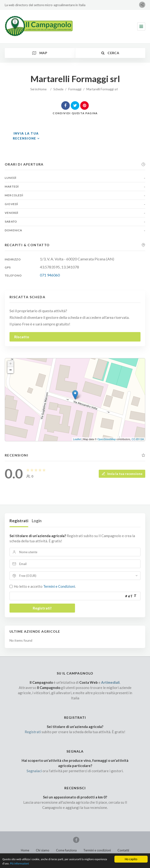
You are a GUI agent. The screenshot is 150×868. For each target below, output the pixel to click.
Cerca (110, 53)
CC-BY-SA (138, 439)
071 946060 (50, 275)
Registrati (19, 521)
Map (40, 53)
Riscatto (22, 337)
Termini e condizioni (97, 850)
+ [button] (11, 364)
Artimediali (110, 682)
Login (37, 521)
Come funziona (66, 850)
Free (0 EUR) (28, 576)
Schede (58, 89)
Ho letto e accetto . (45, 586)
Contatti (123, 850)
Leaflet (77, 439)
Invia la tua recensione (122, 473)
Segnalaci (34, 771)
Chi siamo (43, 850)
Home (42, 89)
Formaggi (75, 89)
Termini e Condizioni (59, 586)
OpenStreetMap (107, 439)
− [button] (11, 370)
